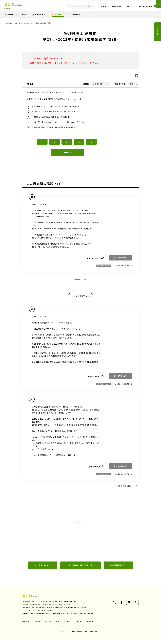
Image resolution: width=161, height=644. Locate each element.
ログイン (124, 7)
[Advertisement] (80, 545)
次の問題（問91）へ (118, 569)
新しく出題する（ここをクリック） (66, 63)
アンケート (95, 7)
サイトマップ (91, 625)
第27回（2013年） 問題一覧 (80, 569)
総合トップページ (139, 7)
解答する (68, 155)
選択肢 (86, 84)
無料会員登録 (110, 7)
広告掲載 (37, 625)
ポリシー (79, 625)
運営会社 (26, 625)
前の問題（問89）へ (43, 569)
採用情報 (49, 625)
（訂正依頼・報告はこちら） (77, 92)
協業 (58, 625)
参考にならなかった (104, 268)
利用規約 (68, 625)
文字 (120, 84)
